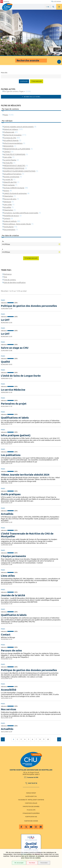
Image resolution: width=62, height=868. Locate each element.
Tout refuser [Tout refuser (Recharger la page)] (32, 863)
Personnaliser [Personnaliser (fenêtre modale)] (44, 863)
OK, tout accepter (19, 863)
